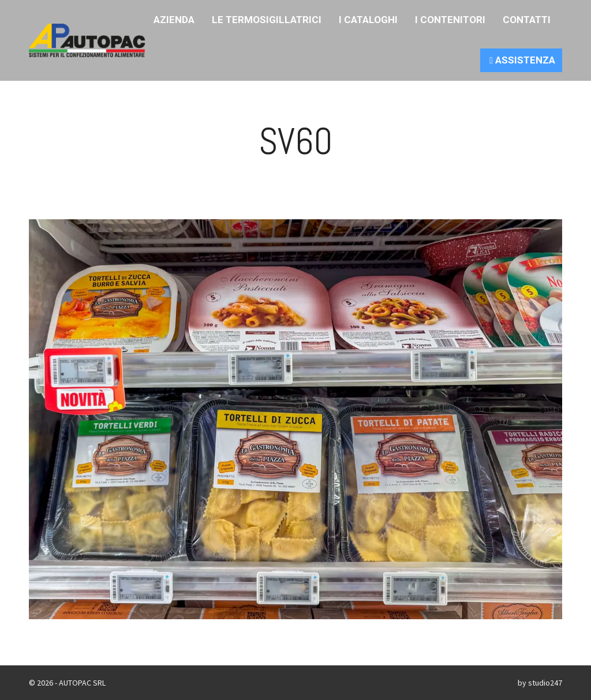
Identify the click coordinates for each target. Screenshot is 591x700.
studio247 (545, 683)
